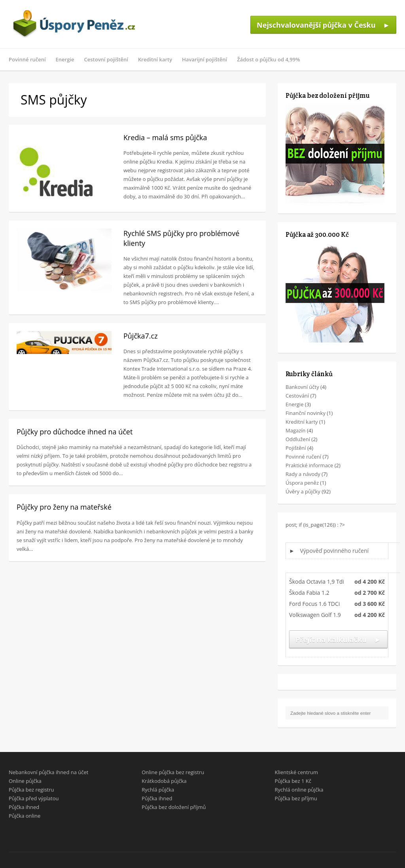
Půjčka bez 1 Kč (293, 781)
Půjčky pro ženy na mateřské (64, 507)
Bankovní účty (302, 387)
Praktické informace (309, 465)
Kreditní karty (155, 59)
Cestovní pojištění (106, 59)
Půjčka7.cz (141, 336)
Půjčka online (25, 816)
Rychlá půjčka (158, 790)
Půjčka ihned (24, 807)
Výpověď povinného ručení (335, 551)
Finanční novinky (306, 413)
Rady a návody (303, 474)
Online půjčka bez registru (173, 772)
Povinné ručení (27, 59)
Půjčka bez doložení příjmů (174, 807)
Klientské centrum (296, 772)
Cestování (297, 396)
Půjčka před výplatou (34, 798)
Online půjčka (25, 781)
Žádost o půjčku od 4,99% (268, 59)
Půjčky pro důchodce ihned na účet (75, 432)
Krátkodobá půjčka (164, 781)
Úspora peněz (302, 483)
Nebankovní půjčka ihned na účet (48, 772)
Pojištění (296, 448)
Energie (65, 59)
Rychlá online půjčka (299, 790)
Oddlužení (298, 439)
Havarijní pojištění (204, 59)
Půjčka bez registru (31, 790)
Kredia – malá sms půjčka (165, 137)
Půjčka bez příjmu (296, 798)
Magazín (296, 430)
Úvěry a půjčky (303, 491)
